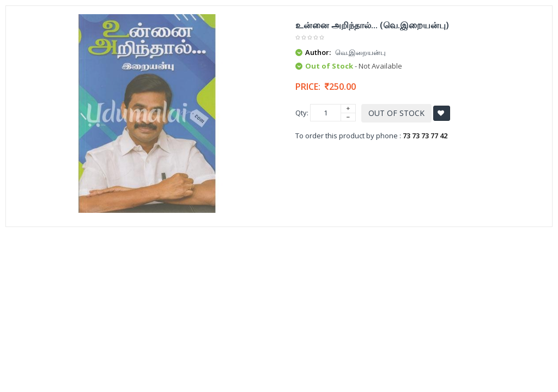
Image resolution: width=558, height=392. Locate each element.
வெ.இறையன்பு (360, 52)
